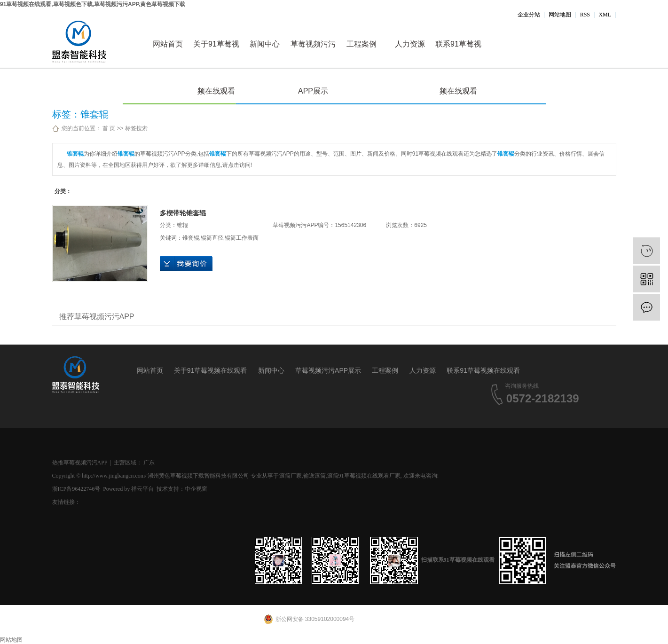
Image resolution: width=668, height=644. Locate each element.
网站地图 (560, 15)
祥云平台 (142, 489)
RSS (585, 15)
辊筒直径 (212, 238)
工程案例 (362, 44)
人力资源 (410, 44)
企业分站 (529, 15)
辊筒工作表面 (242, 238)
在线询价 (186, 264)
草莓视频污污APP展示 (313, 54)
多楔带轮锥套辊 (183, 213)
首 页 (109, 128)
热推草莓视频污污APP (80, 463)
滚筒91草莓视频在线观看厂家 (364, 476)
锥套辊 (191, 238)
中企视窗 (196, 489)
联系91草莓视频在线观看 (458, 54)
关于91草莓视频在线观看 (216, 54)
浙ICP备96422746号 (76, 489)
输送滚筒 (314, 476)
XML (605, 15)
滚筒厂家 (291, 476)
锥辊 (182, 225)
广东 (149, 463)
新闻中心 (265, 44)
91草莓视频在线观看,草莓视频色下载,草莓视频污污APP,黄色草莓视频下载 (93, 4)
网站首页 (168, 44)
